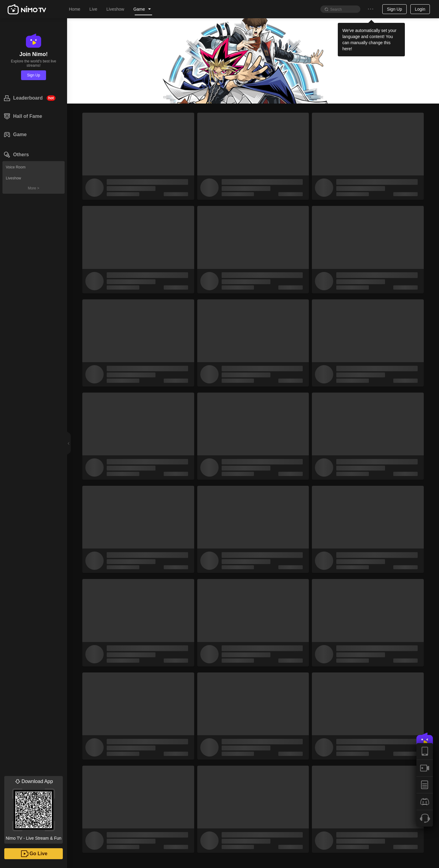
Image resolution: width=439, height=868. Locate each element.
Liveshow (13, 178)
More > (34, 188)
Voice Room (16, 167)
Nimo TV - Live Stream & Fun (34, 808)
